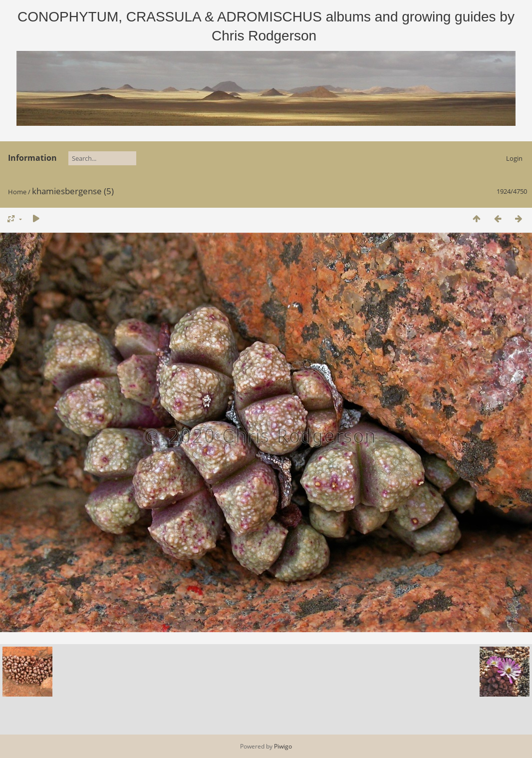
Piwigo (283, 746)
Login (514, 158)
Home (17, 192)
